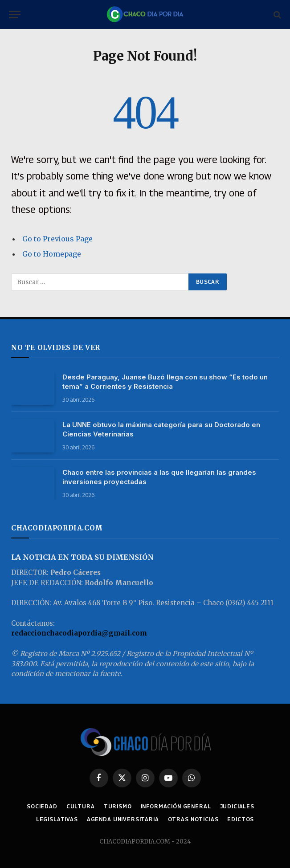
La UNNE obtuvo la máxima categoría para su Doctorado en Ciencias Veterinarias (161, 429)
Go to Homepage (52, 254)
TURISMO (118, 806)
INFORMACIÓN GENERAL (176, 806)
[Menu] (15, 14)
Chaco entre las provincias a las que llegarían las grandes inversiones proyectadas (159, 477)
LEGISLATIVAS (57, 819)
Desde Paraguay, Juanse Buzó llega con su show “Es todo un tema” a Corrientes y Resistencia (165, 382)
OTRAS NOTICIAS (193, 819)
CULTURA (81, 806)
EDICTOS (241, 819)
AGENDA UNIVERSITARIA (123, 819)
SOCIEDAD (42, 806)
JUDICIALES (237, 806)
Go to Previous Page (57, 239)
